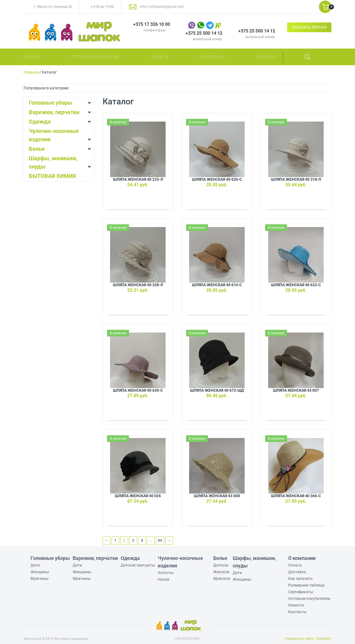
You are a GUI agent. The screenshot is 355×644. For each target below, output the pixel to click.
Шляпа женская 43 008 (217, 496)
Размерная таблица (306, 585)
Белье (37, 149)
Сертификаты (301, 592)
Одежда (40, 122)
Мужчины (40, 578)
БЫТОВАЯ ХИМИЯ (52, 176)
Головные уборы (51, 103)
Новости (159, 57)
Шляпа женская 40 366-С (296, 496)
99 (160, 540)
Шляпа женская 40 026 (138, 496)
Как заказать (301, 578)
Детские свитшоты (138, 565)
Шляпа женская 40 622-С (296, 285)
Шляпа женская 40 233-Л (138, 179)
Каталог (32, 57)
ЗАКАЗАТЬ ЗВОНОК (309, 27)
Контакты (266, 57)
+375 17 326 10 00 (152, 24)
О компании (212, 57)
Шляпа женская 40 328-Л (138, 285)
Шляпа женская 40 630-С (138, 390)
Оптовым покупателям (95, 57)
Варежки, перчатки (54, 112)
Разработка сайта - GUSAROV (308, 639)
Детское (221, 565)
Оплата (295, 565)
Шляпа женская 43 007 (296, 390)
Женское (221, 572)
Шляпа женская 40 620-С (217, 179)
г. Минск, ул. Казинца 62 (53, 7)
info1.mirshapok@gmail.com (162, 7)
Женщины (40, 572)
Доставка (297, 572)
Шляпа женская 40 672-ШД (217, 390)
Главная (31, 72)
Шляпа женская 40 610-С (217, 285)
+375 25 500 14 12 (204, 33)
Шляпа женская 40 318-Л (296, 179)
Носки (163, 579)
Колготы (166, 573)
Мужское (222, 578)
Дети (35, 565)
